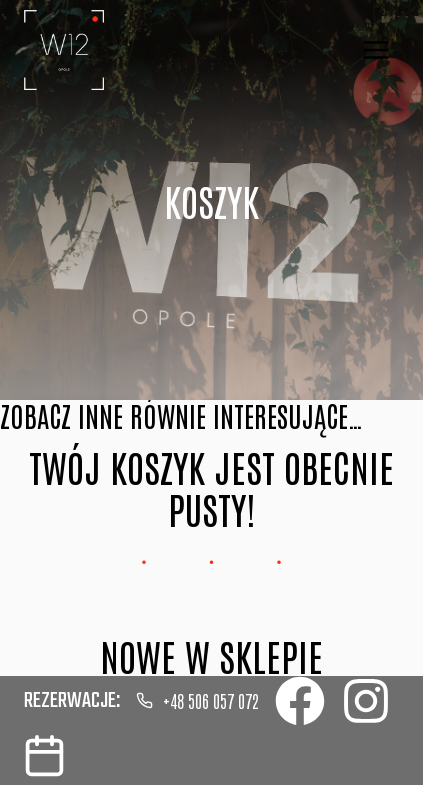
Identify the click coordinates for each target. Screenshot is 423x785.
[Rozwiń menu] (375, 49)
